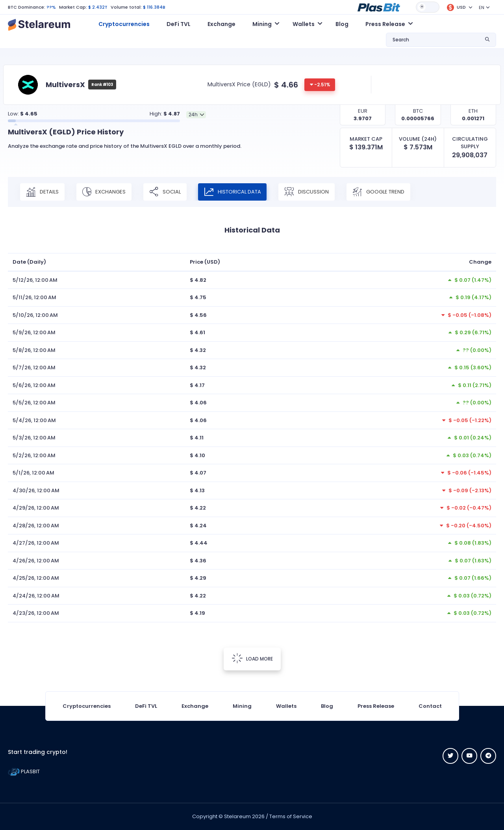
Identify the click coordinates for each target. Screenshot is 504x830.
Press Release (376, 706)
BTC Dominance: (27, 7)
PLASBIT (24, 771)
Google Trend (379, 192)
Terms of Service (291, 816)
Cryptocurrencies (124, 24)
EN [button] (482, 7)
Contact (430, 706)
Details (42, 192)
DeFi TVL (179, 24)
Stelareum (237, 816)
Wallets (286, 706)
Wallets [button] (304, 24)
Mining (242, 706)
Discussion (307, 192)
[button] (379, 7)
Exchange (221, 24)
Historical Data (233, 192)
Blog (342, 24)
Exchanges (104, 192)
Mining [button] (262, 24)
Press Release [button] (385, 24)
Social (165, 192)
